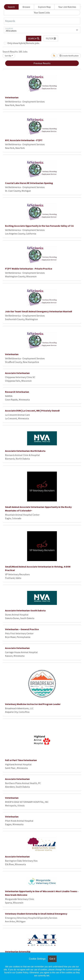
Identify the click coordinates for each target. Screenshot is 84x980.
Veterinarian (12, 97)
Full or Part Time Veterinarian (21, 760)
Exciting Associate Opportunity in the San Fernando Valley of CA (39, 226)
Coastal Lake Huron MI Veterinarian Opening (29, 183)
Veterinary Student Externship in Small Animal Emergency (36, 914)
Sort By (8, 56)
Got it (52, 959)
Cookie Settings (37, 959)
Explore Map (44, 7)
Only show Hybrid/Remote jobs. (24, 43)
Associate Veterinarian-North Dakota (25, 451)
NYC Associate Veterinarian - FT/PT (24, 140)
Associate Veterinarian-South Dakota (25, 610)
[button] (51, 38)
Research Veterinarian (17, 392)
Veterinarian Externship (18, 952)
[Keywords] (42, 21)
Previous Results (42, 63)
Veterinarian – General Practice (22, 629)
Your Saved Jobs (42, 13)
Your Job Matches (67, 7)
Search (11, 7)
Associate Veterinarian (17, 373)
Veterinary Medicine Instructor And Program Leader (33, 704)
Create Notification (69, 56)
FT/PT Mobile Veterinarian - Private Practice (29, 269)
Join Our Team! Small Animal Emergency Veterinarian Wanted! (39, 311)
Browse (26, 7)
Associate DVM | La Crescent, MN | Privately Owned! (32, 411)
